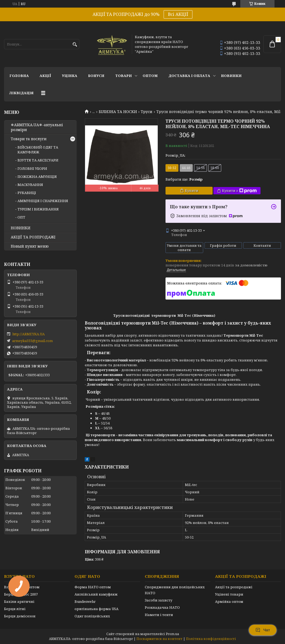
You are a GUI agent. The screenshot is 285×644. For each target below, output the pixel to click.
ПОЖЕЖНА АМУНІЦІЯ (37, 177)
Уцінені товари (229, 594)
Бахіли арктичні (19, 601)
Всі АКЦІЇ (178, 14)
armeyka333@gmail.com (32, 341)
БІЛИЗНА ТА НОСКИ (118, 112)
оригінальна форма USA (96, 609)
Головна (19, 76)
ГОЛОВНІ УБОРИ (32, 168)
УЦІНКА (70, 76)
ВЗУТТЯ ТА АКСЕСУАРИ (38, 160)
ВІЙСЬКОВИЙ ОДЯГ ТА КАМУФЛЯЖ (38, 150)
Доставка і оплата (189, 76)
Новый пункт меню (30, 246)
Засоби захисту (159, 600)
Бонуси (96, 76)
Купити (192, 191)
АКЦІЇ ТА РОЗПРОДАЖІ (33, 237)
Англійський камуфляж (96, 594)
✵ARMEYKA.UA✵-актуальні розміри (37, 127)
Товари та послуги (29, 139)
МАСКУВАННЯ (30, 185)
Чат (263, 630)
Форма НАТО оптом (93, 587)
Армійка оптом (229, 601)
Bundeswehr (85, 601)
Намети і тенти (159, 615)
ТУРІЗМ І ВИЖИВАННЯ (38, 209)
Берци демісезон (20, 616)
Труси (147, 112)
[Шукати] (75, 45)
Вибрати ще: (184, 179)
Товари (124, 76)
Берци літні (15, 609)
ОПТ (21, 217)
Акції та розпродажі (234, 587)
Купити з (239, 191)
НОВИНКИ (231, 76)
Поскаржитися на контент (159, 639)
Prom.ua (172, 634)
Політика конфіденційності (211, 639)
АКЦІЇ (45, 76)
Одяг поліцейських (92, 616)
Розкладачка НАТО (162, 607)
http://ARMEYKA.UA (29, 334)
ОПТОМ (150, 76)
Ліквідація (22, 93)
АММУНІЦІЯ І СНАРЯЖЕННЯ (43, 201)
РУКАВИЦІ (27, 193)
